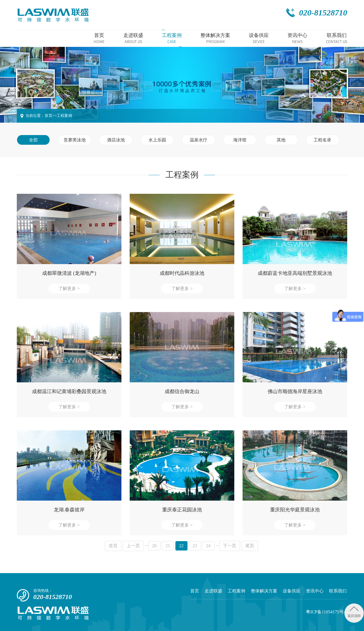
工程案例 (64, 116)
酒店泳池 (116, 140)
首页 (48, 116)
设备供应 (292, 591)
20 (154, 546)
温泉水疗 (199, 140)
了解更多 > (69, 288)
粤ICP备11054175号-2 (327, 612)
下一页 (230, 546)
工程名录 (322, 140)
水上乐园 (157, 140)
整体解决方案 (264, 591)
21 (168, 546)
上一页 (133, 546)
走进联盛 (213, 591)
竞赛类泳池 (75, 140)
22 (181, 546)
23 (195, 546)
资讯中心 (315, 591)
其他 (281, 140)
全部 (33, 140)
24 (208, 546)
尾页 (250, 546)
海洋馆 (240, 140)
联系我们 (338, 591)
